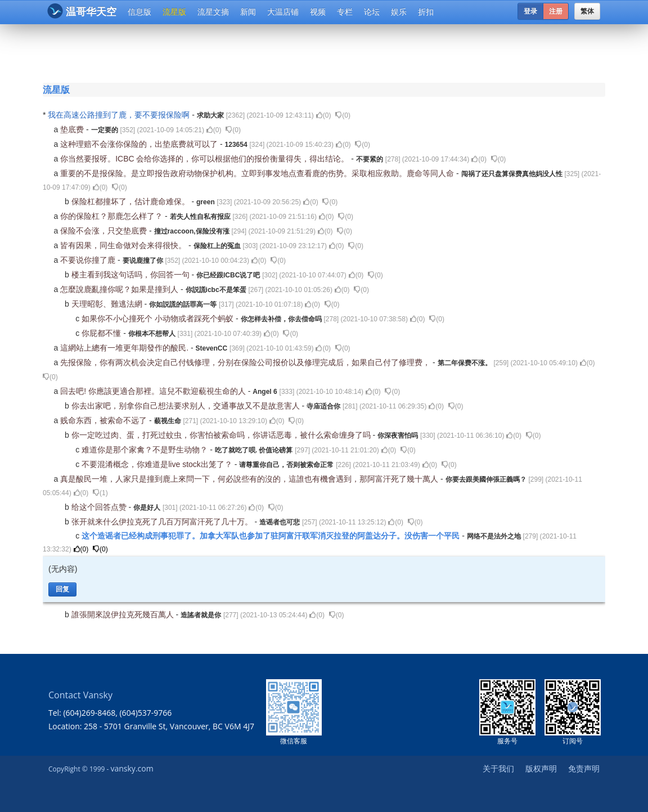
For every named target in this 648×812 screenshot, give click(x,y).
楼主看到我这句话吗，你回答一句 (132, 275)
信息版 (139, 12)
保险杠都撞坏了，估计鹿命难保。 (132, 201)
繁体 (587, 11)
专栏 (345, 12)
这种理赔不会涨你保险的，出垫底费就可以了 (140, 144)
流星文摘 (213, 12)
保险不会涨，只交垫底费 (105, 231)
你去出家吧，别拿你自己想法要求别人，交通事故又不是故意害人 (187, 406)
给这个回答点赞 (100, 507)
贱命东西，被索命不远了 (105, 420)
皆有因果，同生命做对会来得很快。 (124, 245)
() (324, 115)
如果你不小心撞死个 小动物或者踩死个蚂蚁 (159, 318)
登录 (530, 11)
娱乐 (399, 12)
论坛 (372, 12)
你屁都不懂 (102, 333)
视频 (318, 12)
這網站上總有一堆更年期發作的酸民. (125, 348)
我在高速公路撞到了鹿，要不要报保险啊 (120, 115)
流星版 (174, 12)
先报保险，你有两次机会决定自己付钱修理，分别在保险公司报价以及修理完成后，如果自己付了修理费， (246, 362)
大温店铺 (283, 12)
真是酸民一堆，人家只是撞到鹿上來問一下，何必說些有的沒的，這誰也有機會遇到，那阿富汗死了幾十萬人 (250, 479)
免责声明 (584, 768)
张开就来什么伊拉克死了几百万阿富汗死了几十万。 (163, 522)
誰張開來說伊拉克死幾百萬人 (124, 614)
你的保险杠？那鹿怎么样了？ (112, 216)
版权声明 (541, 768)
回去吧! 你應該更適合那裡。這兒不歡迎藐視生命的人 (154, 391)
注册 (556, 11)
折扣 (426, 12)
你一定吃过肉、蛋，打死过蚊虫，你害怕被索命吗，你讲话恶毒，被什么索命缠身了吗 (222, 435)
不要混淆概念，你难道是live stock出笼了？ (158, 464)
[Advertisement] (326, 52)
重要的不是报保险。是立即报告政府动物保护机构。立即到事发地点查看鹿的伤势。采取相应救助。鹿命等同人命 (258, 173)
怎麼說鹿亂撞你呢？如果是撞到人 (120, 289)
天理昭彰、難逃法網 (108, 304)
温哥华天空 (82, 11)
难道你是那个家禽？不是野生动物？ (146, 450)
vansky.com (132, 768)
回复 (62, 589)
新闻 (248, 12)
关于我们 (498, 768)
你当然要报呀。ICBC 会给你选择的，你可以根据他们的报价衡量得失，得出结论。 (206, 159)
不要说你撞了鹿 (89, 260)
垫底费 (73, 129)
